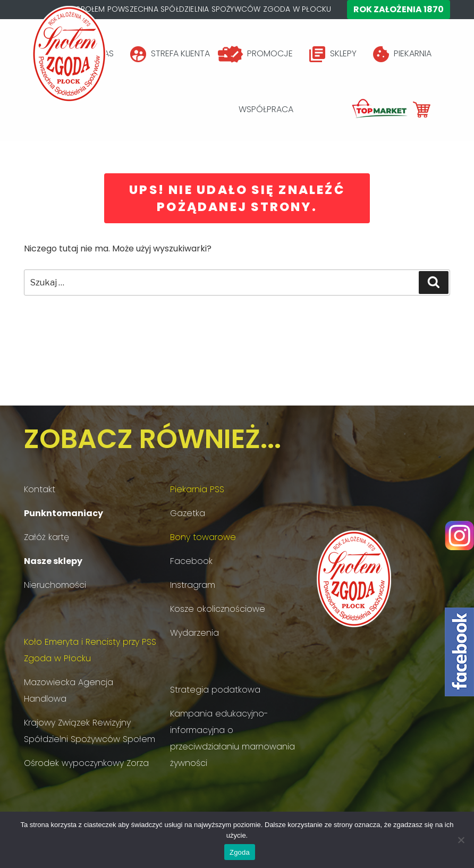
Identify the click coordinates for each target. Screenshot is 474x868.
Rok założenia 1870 (399, 9)
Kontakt (40, 489)
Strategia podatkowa (215, 690)
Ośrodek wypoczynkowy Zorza (86, 763)
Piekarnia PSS (197, 489)
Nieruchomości (55, 585)
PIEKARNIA (413, 53)
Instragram (193, 585)
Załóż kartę (46, 537)
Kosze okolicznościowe (218, 609)
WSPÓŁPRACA (266, 109)
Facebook (191, 561)
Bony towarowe (203, 537)
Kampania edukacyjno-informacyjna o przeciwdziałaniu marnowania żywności (232, 738)
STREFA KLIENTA (180, 53)
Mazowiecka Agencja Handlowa (69, 690)
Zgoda (240, 852)
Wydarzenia (194, 633)
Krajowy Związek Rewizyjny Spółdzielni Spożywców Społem (90, 731)
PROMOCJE (270, 53)
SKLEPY (343, 53)
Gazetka (188, 513)
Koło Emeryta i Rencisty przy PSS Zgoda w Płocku (90, 650)
